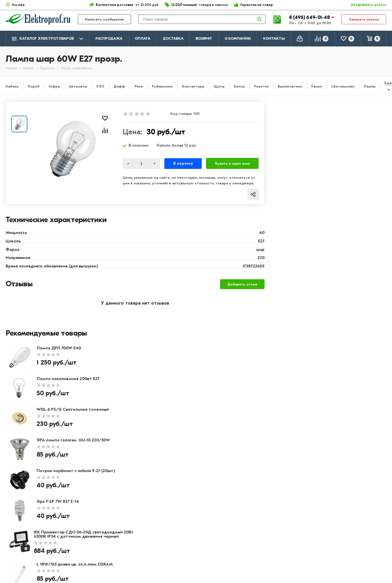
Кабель (12, 86)
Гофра (54, 86)
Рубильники (162, 86)
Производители (23, 519)
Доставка (173, 38)
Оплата (143, 38)
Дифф (119, 86)
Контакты (274, 38)
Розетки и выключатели (184, 519)
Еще (388, 83)
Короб (34, 86)
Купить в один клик (232, 163)
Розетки (261, 86)
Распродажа (109, 38)
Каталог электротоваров (47, 39)
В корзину (183, 163)
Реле (139, 86)
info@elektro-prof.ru (365, 5)
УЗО (100, 86)
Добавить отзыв (242, 284)
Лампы (369, 86)
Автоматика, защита (181, 535)
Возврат (204, 38)
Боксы (239, 86)
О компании (238, 38)
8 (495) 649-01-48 (310, 18)
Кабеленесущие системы (185, 543)
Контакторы (193, 86)
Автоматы (78, 86)
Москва (331, 540)
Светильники (343, 86)
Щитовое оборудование (185, 527)
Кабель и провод (176, 511)
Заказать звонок (364, 20)
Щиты (219, 86)
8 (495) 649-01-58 (341, 518)
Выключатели (290, 86)
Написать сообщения (104, 20)
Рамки (317, 86)
